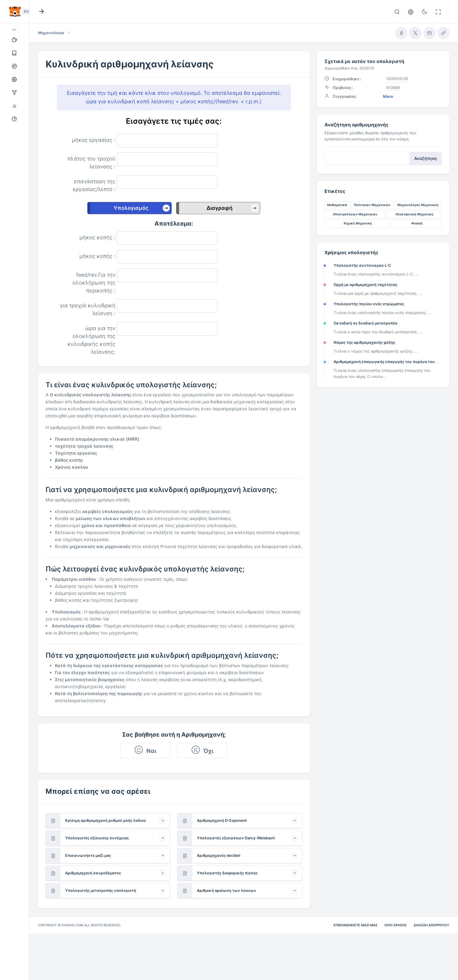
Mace (388, 96)
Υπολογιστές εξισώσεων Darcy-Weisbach (236, 838)
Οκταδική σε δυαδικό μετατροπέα (365, 323)
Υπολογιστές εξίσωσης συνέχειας (97, 838)
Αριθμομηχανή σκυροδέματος (93, 873)
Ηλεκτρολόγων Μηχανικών (355, 214)
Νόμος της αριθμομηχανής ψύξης (364, 342)
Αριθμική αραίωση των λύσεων (227, 890)
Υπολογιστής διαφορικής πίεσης (227, 873)
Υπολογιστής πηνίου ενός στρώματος (369, 304)
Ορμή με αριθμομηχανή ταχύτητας (365, 285)
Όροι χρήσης (395, 925)
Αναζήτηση (426, 158)
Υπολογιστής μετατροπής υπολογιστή (101, 890)
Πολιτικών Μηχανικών (372, 205)
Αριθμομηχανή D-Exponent (222, 820)
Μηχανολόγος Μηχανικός (418, 205)
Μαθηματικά (337, 205)
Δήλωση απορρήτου (431, 925)
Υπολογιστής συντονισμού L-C (362, 265)
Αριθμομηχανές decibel (218, 855)
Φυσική (417, 223)
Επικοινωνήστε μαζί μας (88, 855)
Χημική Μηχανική (358, 223)
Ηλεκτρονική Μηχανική (414, 214)
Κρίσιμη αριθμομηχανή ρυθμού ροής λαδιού (106, 820)
